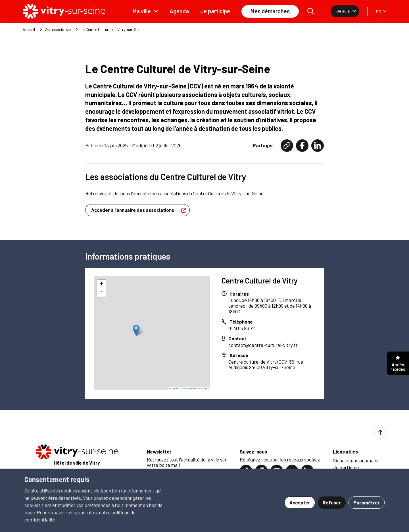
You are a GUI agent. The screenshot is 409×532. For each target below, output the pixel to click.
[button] (136, 330)
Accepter (300, 502)
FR (381, 11)
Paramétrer (367, 502)
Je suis (346, 11)
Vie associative (58, 30)
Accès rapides (398, 364)
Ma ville (145, 11)
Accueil (29, 30)
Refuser (332, 502)
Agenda (179, 11)
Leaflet (174, 389)
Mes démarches (270, 11)
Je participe (215, 11)
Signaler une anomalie (356, 460)
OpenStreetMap (190, 389)
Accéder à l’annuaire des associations (140, 210)
